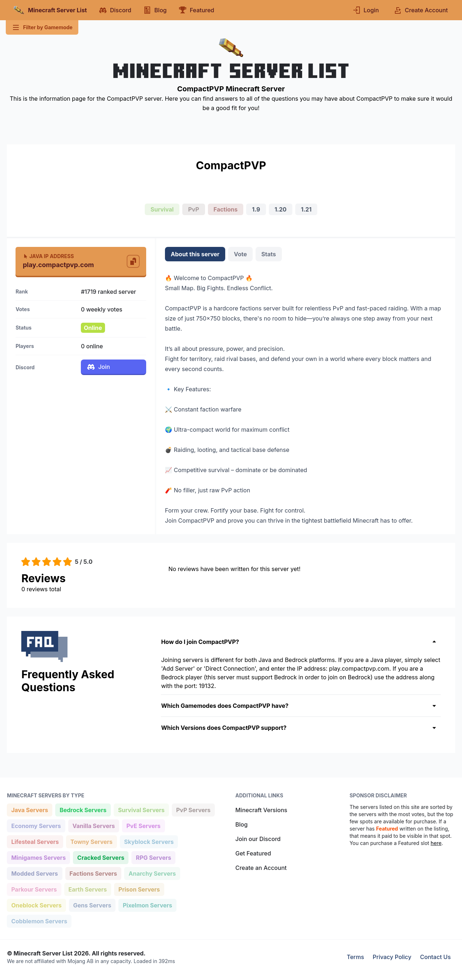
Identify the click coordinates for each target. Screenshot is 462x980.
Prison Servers (139, 889)
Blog (241, 824)
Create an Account (261, 868)
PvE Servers (143, 825)
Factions (226, 209)
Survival (162, 209)
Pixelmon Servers (147, 905)
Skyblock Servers (149, 841)
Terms (356, 957)
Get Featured (253, 853)
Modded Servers (34, 873)
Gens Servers (92, 905)
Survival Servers (141, 809)
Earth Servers (88, 889)
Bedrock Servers (83, 809)
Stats (269, 254)
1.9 (256, 209)
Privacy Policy (392, 957)
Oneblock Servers (36, 905)
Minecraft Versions (261, 810)
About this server (195, 254)
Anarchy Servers (152, 873)
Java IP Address (48, 256)
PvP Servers (193, 809)
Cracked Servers (101, 857)
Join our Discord (258, 839)
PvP (193, 209)
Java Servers (29, 809)
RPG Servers (153, 857)
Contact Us (435, 957)
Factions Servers (93, 873)
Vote (240, 254)
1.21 (306, 209)
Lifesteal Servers (35, 841)
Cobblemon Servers (39, 921)
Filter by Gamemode (42, 27)
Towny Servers (91, 841)
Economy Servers (36, 825)
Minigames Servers (38, 857)
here (436, 843)
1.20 (281, 209)
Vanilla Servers (93, 825)
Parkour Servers (34, 889)
